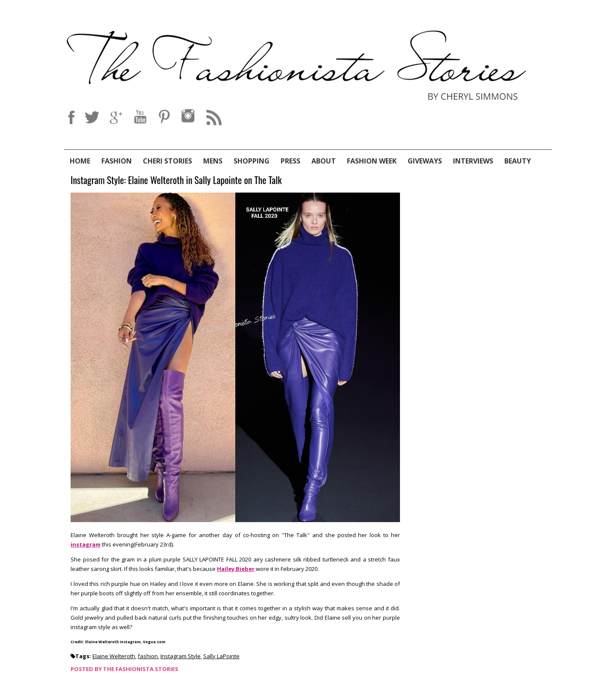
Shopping (252, 161)
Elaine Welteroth (114, 656)
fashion (148, 656)
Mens (213, 161)
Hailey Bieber (236, 569)
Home (80, 161)
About (324, 161)
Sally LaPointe (221, 656)
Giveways (425, 161)
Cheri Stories (167, 161)
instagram (86, 544)
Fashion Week (372, 161)
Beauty (518, 161)
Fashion (117, 161)
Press (290, 161)
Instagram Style (181, 656)
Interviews (473, 161)
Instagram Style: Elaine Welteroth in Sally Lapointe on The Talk (176, 180)
